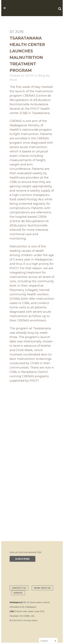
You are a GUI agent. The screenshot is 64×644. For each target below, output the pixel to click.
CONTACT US (19, 588)
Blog (42, 76)
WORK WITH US (42, 588)
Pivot (13, 80)
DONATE (18, 593)
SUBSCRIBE (22, 559)
